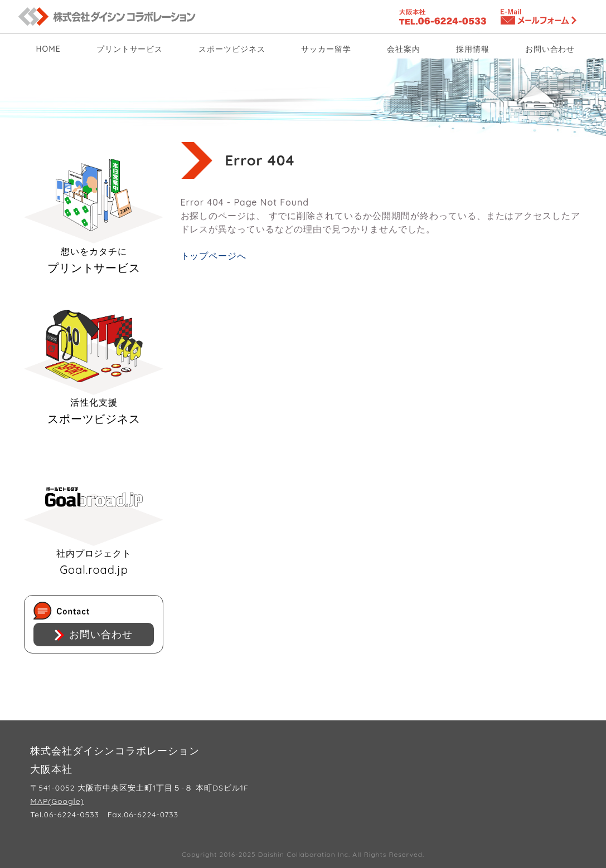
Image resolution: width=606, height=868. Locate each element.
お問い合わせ (550, 49)
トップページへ (214, 256)
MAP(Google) (57, 801)
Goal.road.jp (94, 519)
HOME (49, 49)
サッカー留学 (326, 49)
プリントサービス (130, 49)
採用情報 (473, 49)
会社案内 (404, 49)
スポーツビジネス (232, 49)
